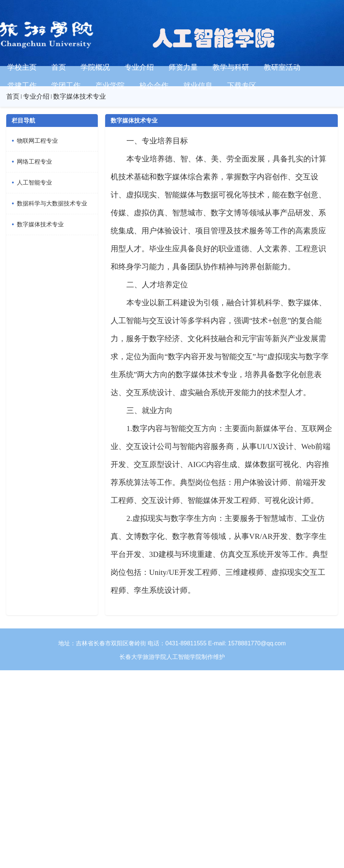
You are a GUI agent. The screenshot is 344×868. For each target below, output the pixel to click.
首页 (13, 96)
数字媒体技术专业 (79, 96)
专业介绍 (36, 96)
